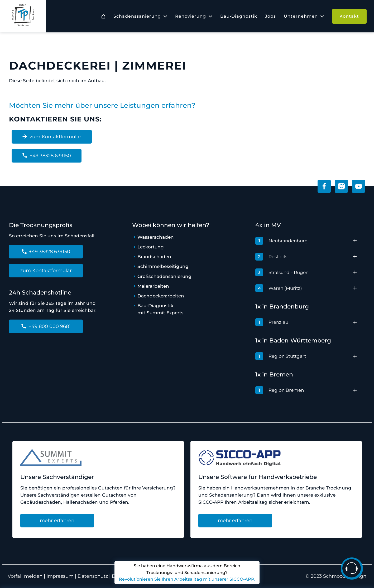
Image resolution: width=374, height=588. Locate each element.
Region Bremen (280, 390)
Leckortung (151, 247)
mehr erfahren (57, 521)
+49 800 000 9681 (46, 326)
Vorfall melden (26, 576)
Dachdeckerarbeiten (161, 296)
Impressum (60, 576)
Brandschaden (154, 257)
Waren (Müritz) (279, 288)
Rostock (271, 257)
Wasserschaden (156, 237)
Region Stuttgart (281, 356)
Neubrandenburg (282, 241)
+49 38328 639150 (47, 156)
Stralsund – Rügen (282, 272)
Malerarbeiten (153, 286)
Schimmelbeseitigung (163, 266)
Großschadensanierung (165, 276)
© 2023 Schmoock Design (336, 576)
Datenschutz (93, 576)
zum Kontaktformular (52, 137)
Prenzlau (272, 322)
